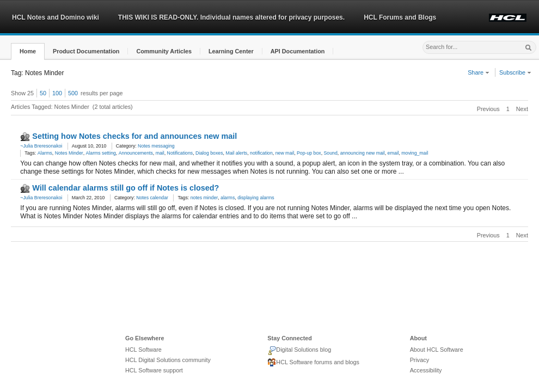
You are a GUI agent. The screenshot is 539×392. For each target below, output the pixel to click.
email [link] (393, 153)
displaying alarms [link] (256, 198)
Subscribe (515, 72)
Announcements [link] (136, 153)
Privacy (419, 360)
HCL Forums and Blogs (400, 17)
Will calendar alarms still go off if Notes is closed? (125, 188)
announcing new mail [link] (363, 153)
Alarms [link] (45, 153)
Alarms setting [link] (101, 153)
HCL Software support (154, 370)
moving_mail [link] (415, 153)
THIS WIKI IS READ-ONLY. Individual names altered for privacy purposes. (231, 17)
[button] (28, 51)
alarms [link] (228, 198)
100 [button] (57, 93)
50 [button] (43, 93)
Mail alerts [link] (236, 153)
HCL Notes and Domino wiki (56, 17)
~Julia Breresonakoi (41, 146)
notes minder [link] (204, 198)
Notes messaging (156, 146)
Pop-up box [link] (309, 153)
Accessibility (426, 370)
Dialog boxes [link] (209, 153)
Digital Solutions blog (299, 351)
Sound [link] (331, 153)
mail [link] (160, 153)
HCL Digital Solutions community (168, 360)
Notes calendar (152, 198)
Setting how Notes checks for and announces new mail (134, 136)
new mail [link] (285, 153)
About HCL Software (437, 350)
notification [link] (261, 153)
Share (479, 72)
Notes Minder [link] (69, 153)
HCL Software (143, 350)
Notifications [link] (180, 153)
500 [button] (73, 93)
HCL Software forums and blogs (313, 363)
